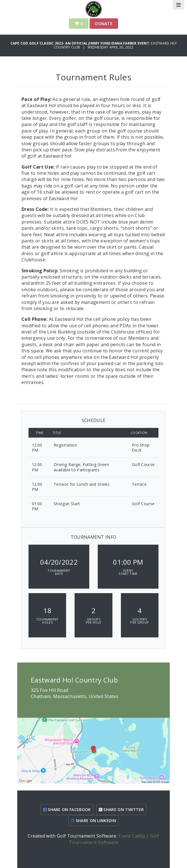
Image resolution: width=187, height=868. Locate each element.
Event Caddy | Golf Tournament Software (114, 839)
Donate (104, 24)
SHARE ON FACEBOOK (67, 810)
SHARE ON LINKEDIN (93, 820)
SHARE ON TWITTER (121, 810)
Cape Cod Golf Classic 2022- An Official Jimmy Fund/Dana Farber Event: (81, 43)
